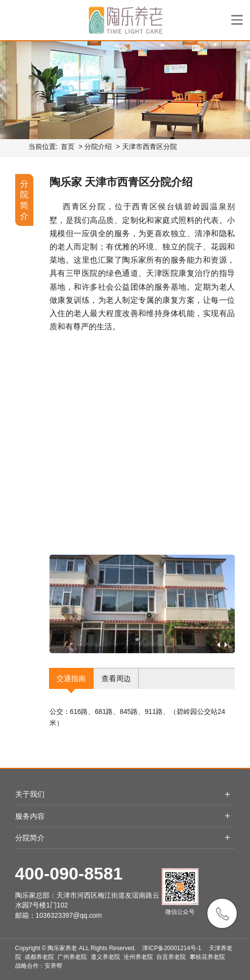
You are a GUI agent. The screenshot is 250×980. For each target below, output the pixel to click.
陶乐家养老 (62, 948)
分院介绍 (98, 147)
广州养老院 (72, 957)
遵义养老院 (105, 957)
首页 (68, 147)
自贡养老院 (171, 957)
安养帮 (53, 966)
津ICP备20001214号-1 (172, 948)
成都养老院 (39, 957)
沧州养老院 (138, 957)
